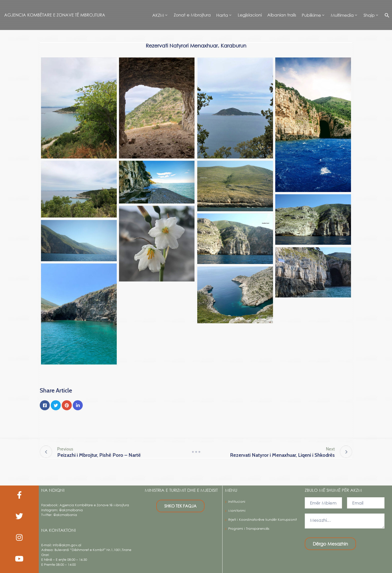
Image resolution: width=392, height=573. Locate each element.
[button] (386, 15)
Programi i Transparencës (249, 529)
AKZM (158, 15)
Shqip (369, 15)
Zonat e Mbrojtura (192, 15)
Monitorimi (237, 511)
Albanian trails (282, 15)
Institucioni (237, 502)
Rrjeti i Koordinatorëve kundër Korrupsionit (263, 520)
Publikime (311, 15)
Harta (222, 15)
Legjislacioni (250, 15)
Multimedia (342, 15)
